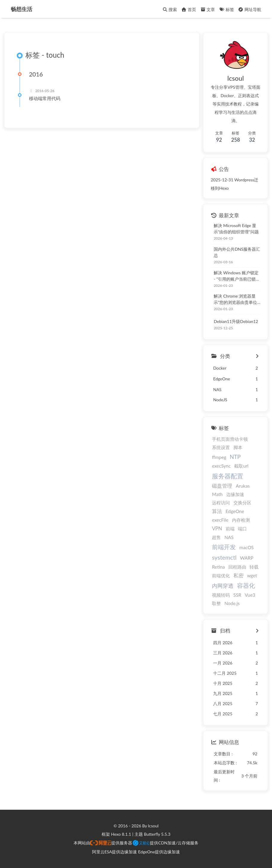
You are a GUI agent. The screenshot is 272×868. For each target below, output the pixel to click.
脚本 (238, 447)
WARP (247, 558)
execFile (220, 520)
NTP (235, 457)
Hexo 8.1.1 (121, 834)
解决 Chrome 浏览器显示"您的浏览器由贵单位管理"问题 (235, 300)
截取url (241, 466)
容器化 (246, 585)
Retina (218, 567)
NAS (229, 537)
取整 (216, 603)
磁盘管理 (222, 486)
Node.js (232, 603)
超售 (216, 537)
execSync (221, 466)
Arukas (243, 486)
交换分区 (242, 503)
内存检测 (241, 520)
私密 (239, 576)
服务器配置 (228, 476)
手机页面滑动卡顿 (230, 439)
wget (252, 576)
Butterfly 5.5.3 (157, 834)
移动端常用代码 (45, 99)
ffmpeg (219, 457)
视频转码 (221, 595)
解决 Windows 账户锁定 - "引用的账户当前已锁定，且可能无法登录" (236, 276)
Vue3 (250, 595)
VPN (217, 529)
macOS (247, 547)
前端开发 (224, 547)
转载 (254, 567)
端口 (242, 529)
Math (217, 495)
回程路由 (237, 567)
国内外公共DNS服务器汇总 (237, 252)
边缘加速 (235, 495)
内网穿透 (223, 586)
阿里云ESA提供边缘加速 (115, 852)
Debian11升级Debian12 (236, 321)
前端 (230, 529)
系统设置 (221, 447)
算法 (217, 512)
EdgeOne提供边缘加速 (159, 852)
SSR (237, 595)
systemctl (224, 558)
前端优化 (221, 576)
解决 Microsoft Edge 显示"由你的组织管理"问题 (236, 229)
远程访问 (221, 503)
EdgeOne (235, 512)
